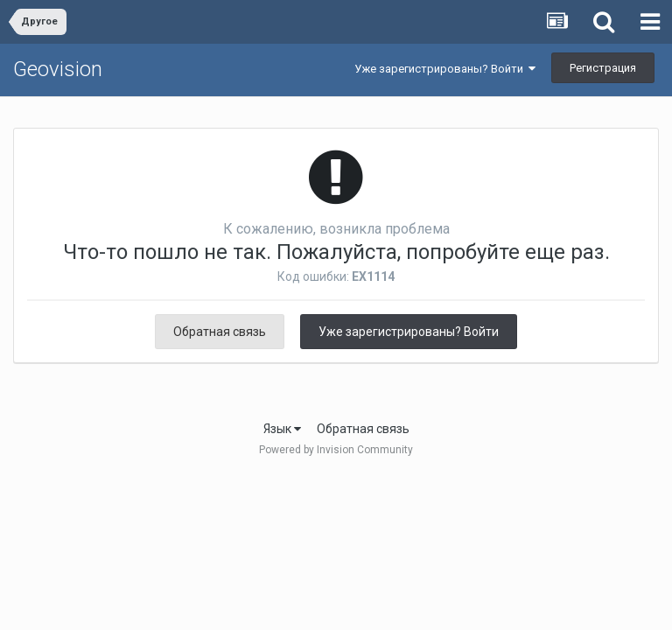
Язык (282, 429)
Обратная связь (220, 332)
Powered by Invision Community (336, 450)
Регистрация (603, 68)
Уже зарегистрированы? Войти (445, 69)
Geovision (58, 69)
